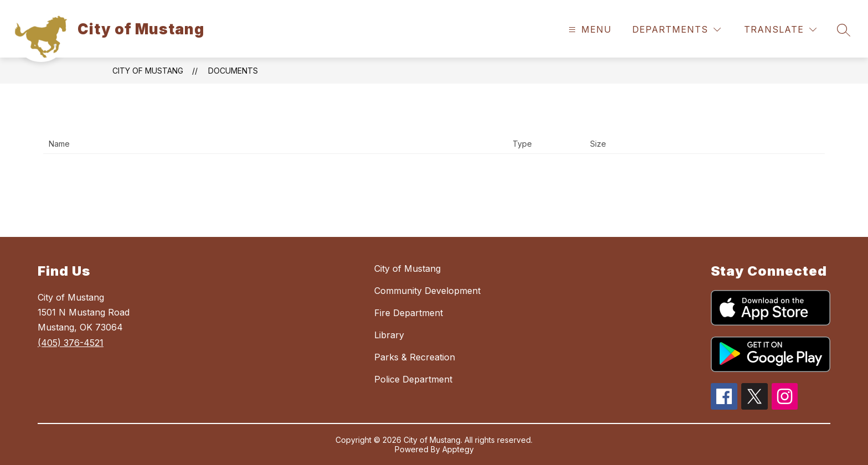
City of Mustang (148, 71)
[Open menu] (589, 30)
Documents (233, 71)
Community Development (427, 291)
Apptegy (458, 449)
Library (389, 335)
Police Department (413, 379)
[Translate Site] (780, 30)
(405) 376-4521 (71, 343)
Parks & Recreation (415, 357)
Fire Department (409, 313)
